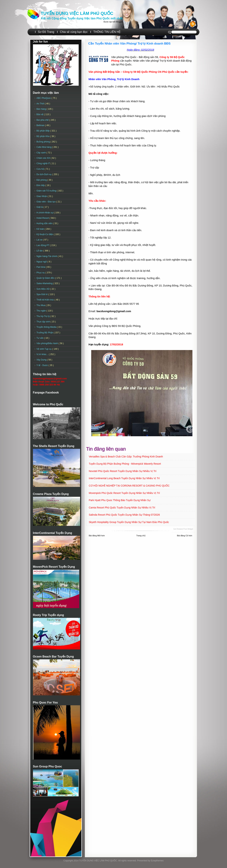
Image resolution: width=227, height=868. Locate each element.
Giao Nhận (42, 196)
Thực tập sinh (44, 322)
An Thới (41, 104)
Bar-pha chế (43, 120)
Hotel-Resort (43, 218)
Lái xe (40, 240)
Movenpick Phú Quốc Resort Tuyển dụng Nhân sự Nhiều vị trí (124, 493)
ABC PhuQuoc (44, 98)
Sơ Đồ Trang (46, 32)
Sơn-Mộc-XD (43, 289)
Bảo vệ (40, 114)
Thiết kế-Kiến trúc (46, 300)
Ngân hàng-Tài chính (47, 256)
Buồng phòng (44, 142)
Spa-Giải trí (42, 294)
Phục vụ (41, 273)
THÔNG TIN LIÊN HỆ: (107, 32)
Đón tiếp (41, 185)
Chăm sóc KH (44, 158)
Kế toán (41, 229)
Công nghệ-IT (44, 163)
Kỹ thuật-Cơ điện (45, 234)
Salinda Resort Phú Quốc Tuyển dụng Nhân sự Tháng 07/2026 (124, 515)
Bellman (41, 125)
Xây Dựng (42, 360)
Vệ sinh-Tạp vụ (44, 349)
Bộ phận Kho (43, 136)
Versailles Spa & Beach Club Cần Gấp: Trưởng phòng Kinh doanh (126, 457)
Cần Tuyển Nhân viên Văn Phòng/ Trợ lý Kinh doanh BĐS (129, 44)
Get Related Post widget (183, 529)
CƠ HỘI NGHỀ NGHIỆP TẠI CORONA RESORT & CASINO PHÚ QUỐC (129, 486)
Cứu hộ (41, 169)
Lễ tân (40, 251)
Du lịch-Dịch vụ (44, 174)
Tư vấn (40, 338)
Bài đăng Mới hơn (97, 536)
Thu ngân (42, 311)
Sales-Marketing (45, 283)
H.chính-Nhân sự (45, 213)
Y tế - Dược (43, 365)
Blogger (119, 22)
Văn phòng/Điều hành (48, 343)
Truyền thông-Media (47, 327)
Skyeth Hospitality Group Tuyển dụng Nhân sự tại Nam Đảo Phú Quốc (129, 522)
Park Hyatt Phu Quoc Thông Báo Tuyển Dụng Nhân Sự (120, 500)
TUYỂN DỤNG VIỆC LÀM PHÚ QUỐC (77, 13)
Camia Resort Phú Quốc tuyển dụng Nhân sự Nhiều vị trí (122, 508)
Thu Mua (41, 305)
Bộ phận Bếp (43, 131)
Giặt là (40, 207)
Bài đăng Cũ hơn (185, 536)
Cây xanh (42, 153)
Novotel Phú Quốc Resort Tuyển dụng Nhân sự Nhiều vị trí (123, 471)
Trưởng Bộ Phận (45, 333)
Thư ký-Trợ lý (44, 316)
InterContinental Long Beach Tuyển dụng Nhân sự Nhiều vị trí (124, 478)
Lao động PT (43, 245)
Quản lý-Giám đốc (46, 278)
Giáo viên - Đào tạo (46, 202)
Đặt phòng (42, 180)
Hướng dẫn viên (45, 223)
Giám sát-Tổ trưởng (47, 191)
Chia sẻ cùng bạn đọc (74, 32)
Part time (41, 267)
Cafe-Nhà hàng (44, 147)
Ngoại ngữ (42, 262)
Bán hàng (42, 109)
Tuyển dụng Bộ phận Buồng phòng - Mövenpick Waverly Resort (125, 464)
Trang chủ (141, 536)
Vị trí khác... (43, 354)
